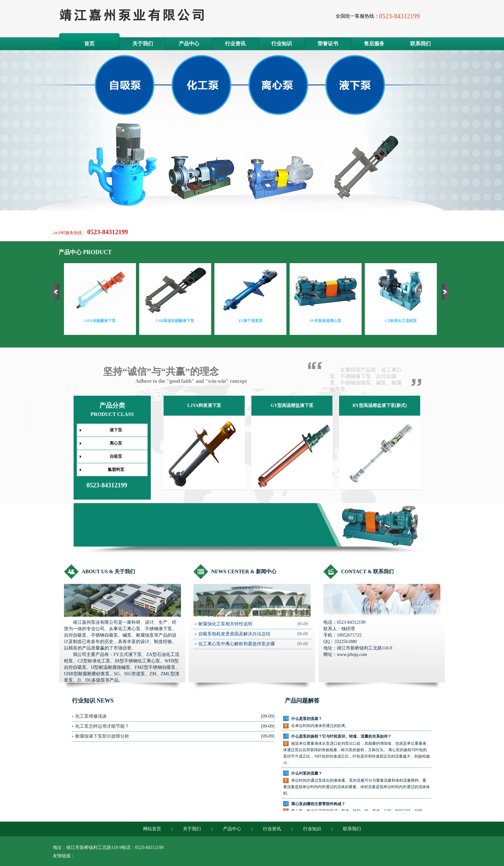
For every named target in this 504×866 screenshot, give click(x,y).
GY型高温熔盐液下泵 (292, 405)
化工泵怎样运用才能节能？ (102, 726)
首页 (89, 44)
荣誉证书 (328, 44)
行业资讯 (235, 44)
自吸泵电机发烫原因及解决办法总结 (234, 634)
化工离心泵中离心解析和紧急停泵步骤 (237, 644)
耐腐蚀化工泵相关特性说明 (225, 624)
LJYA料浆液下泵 (204, 405)
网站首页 (152, 829)
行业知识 (282, 44)
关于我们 (143, 44)
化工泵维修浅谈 (91, 716)
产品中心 (189, 44)
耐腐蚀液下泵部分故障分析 (102, 736)
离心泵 (116, 443)
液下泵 (116, 430)
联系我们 (420, 44)
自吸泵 (116, 456)
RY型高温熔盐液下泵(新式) (380, 405)
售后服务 (374, 44)
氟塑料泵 (116, 470)
